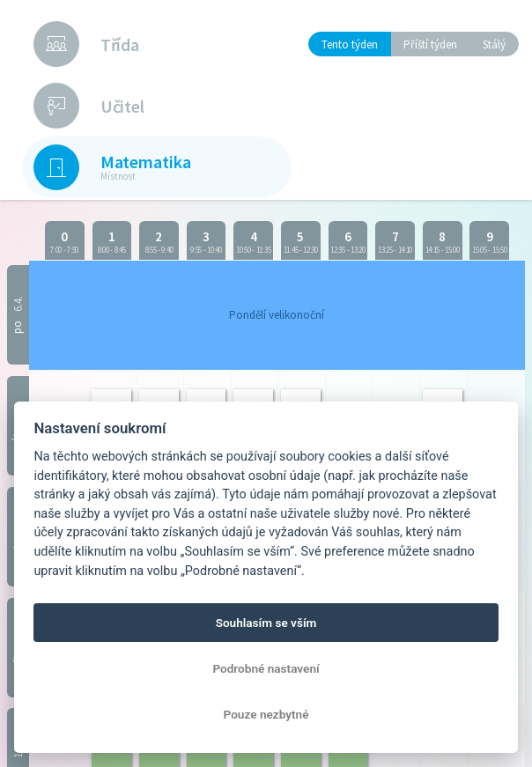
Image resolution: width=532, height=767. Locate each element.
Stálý (494, 44)
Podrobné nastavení (266, 668)
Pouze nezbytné (266, 714)
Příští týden (430, 44)
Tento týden (350, 44)
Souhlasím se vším (266, 623)
